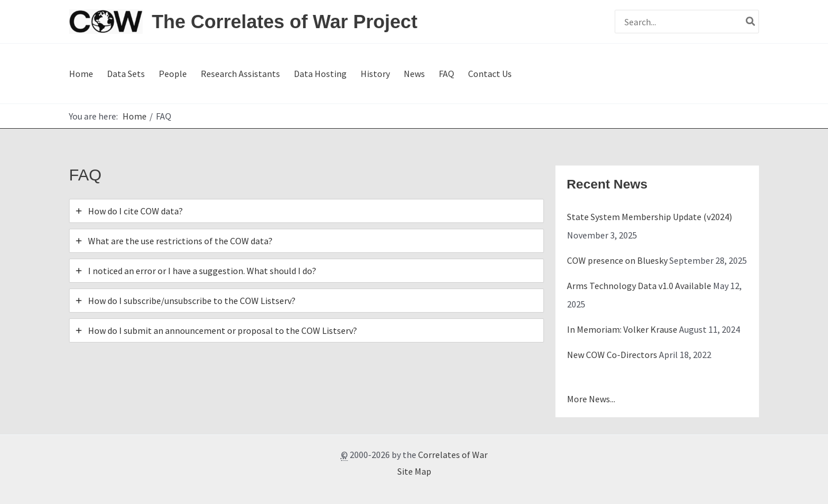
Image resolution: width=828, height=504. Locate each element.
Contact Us (490, 74)
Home (81, 74)
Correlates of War (453, 455)
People (173, 74)
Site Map (414, 471)
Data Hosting (320, 74)
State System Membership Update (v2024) (649, 217)
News (414, 74)
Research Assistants (240, 74)
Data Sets (126, 74)
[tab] (306, 211)
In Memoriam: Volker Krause (622, 329)
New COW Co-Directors (612, 355)
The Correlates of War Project (285, 22)
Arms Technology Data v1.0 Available (639, 286)
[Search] (751, 22)
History (375, 74)
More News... (591, 399)
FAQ (446, 74)
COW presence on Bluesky (617, 260)
